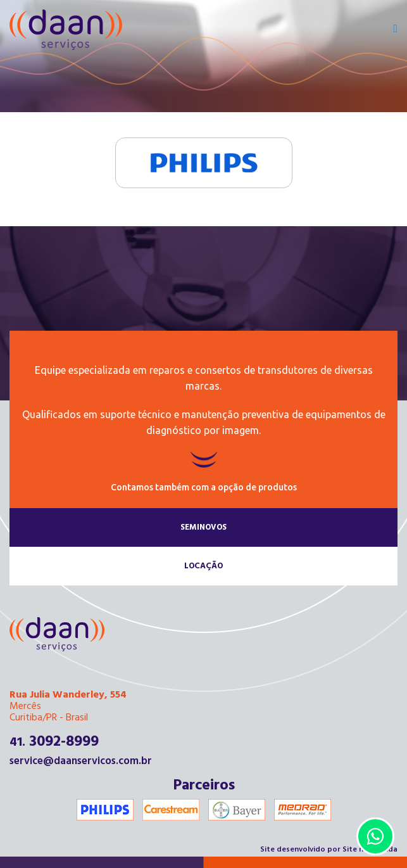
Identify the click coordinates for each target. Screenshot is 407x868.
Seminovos (203, 527)
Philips (203, 163)
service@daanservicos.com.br (81, 761)
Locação (203, 566)
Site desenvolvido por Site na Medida (329, 850)
